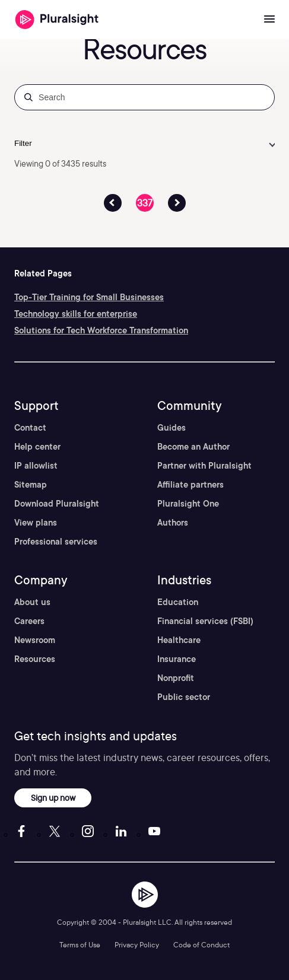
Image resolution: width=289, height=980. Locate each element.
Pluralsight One (188, 504)
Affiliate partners (190, 485)
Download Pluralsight (57, 504)
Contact (30, 428)
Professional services (56, 542)
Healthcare (179, 640)
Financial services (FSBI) (205, 621)
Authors (173, 523)
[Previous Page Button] (113, 203)
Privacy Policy (137, 945)
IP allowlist (36, 466)
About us (32, 602)
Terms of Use (80, 945)
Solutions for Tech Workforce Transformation (101, 330)
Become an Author (193, 447)
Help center (37, 447)
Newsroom (35, 640)
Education (178, 602)
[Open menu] (269, 20)
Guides (172, 428)
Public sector (184, 697)
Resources (35, 659)
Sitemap (31, 485)
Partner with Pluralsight (204, 466)
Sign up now (53, 798)
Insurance (177, 659)
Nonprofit (176, 678)
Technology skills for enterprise (76, 314)
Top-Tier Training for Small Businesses (89, 297)
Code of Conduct (201, 945)
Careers (29, 621)
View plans (36, 523)
